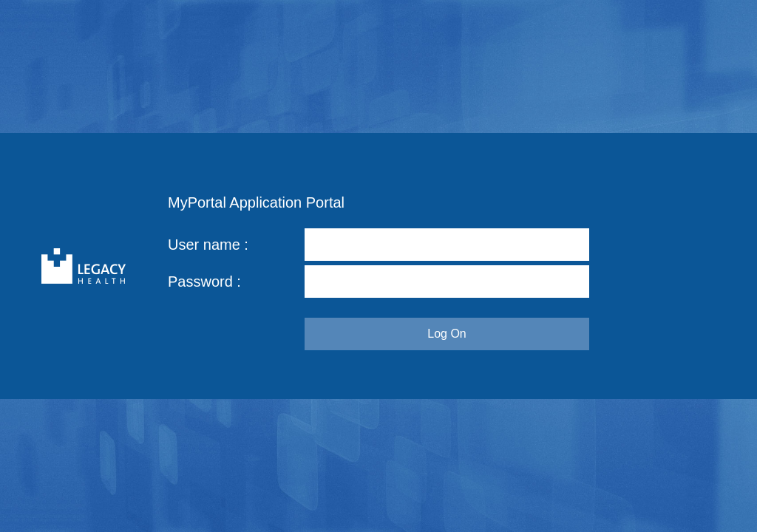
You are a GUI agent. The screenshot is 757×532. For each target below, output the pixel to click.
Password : (204, 282)
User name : (208, 245)
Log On (447, 334)
